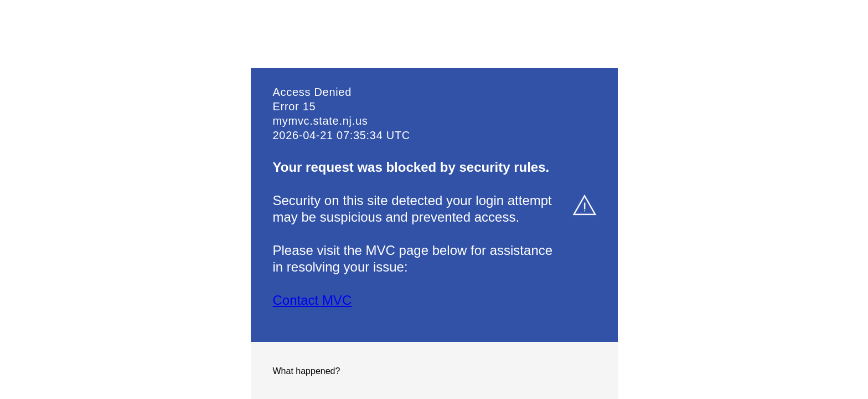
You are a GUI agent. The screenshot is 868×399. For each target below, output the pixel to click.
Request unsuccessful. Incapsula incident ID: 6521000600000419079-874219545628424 (434, 199)
